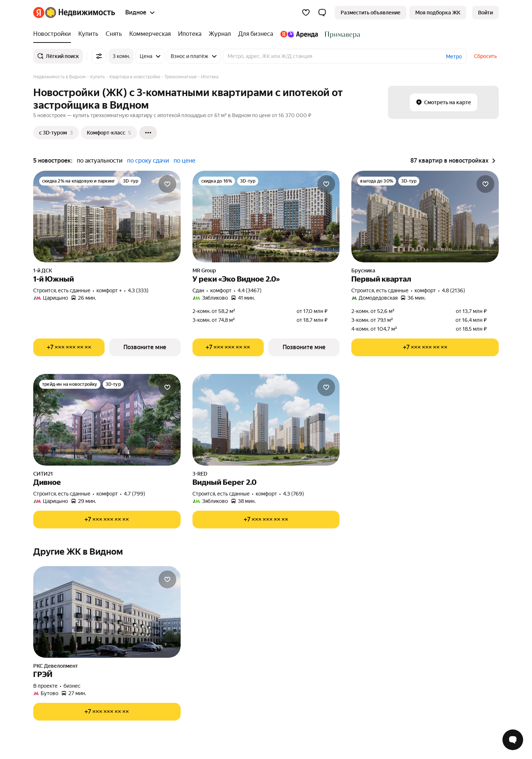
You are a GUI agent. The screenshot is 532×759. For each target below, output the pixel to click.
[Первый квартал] (425, 217)
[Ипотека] (190, 34)
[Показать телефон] (69, 347)
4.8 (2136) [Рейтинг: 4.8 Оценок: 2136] (453, 290)
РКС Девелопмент (56, 666)
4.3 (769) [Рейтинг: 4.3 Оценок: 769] (294, 494)
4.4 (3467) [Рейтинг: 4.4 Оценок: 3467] (250, 290)
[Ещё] (148, 133)
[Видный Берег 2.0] (266, 420)
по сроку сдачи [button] (148, 161)
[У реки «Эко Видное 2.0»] (266, 217)
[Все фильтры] (99, 56)
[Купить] (88, 34)
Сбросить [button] (485, 56)
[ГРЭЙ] (107, 612)
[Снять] (114, 34)
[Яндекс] (39, 13)
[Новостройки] (54, 34)
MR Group (204, 270)
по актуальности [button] (100, 161)
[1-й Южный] (107, 217)
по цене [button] (185, 161)
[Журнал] (220, 34)
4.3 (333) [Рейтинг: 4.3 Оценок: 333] (138, 290)
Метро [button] (454, 57)
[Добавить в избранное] (167, 184)
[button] (322, 13)
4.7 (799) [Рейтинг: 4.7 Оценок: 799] (134, 494)
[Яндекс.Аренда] (299, 34)
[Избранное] (306, 13)
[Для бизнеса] (256, 34)
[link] (485, 13)
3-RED (200, 474)
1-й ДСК (43, 270)
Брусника (363, 270)
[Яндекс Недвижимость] (80, 13)
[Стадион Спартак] (341, 34)
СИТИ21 (43, 474)
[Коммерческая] (150, 34)
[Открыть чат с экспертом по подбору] (513, 740)
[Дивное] (107, 420)
